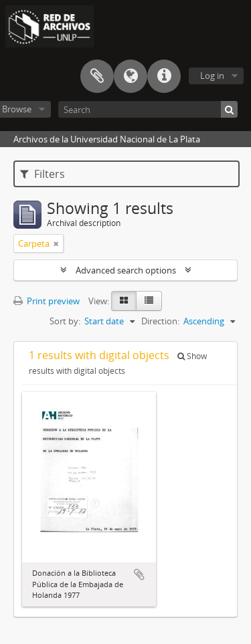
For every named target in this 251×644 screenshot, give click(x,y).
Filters (43, 174)
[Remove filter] (56, 243)
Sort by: (65, 321)
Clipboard (97, 76)
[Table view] (149, 301)
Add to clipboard (139, 574)
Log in (212, 76)
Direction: (160, 321)
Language (131, 76)
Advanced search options (126, 270)
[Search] (148, 109)
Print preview (47, 301)
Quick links (164, 76)
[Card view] (124, 301)
